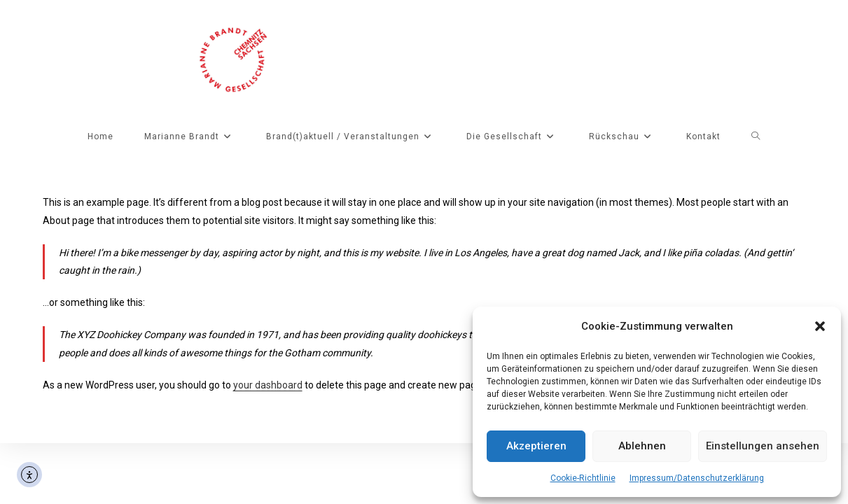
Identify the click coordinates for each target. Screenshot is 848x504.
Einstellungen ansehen (763, 446)
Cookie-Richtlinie (583, 478)
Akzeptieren (536, 446)
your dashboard (268, 385)
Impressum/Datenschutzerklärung (697, 478)
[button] (820, 326)
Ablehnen (642, 446)
